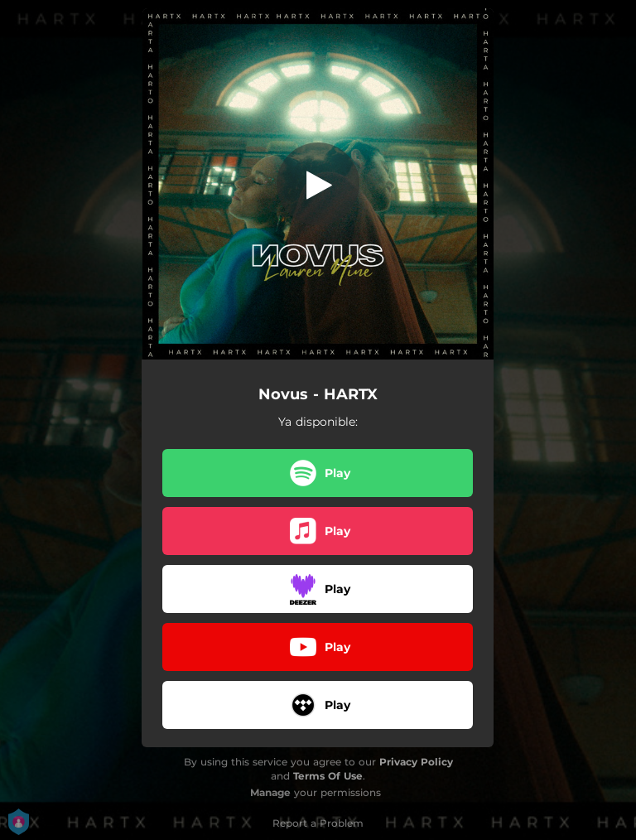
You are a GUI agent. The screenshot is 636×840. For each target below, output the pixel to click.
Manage (270, 792)
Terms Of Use (328, 776)
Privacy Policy (416, 762)
